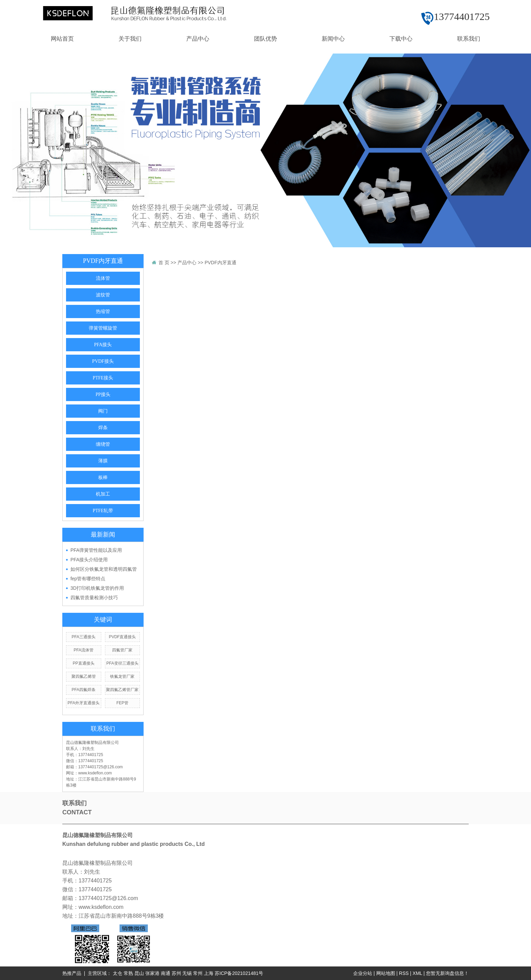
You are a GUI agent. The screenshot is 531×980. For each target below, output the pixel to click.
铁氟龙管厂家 (122, 676)
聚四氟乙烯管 (84, 676)
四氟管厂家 (122, 650)
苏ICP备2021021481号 (239, 973)
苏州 (176, 973)
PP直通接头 (84, 663)
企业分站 (363, 973)
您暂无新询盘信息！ (447, 973)
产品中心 (198, 39)
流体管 (103, 278)
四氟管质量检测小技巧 (94, 598)
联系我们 (469, 39)
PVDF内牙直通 (220, 263)
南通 (166, 973)
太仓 (118, 973)
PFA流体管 (83, 650)
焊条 (103, 428)
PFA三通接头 (83, 637)
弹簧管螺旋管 (103, 328)
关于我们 (130, 39)
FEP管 (122, 703)
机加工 (103, 494)
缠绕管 (103, 444)
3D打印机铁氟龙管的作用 (97, 588)
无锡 (187, 973)
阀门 (103, 411)
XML (417, 973)
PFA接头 (103, 345)
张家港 (152, 973)
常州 (198, 973)
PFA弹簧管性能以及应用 (96, 550)
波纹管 (103, 295)
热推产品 (72, 973)
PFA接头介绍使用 (89, 560)
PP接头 (103, 394)
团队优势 (265, 39)
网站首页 (62, 39)
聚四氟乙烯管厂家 (122, 690)
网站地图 (386, 973)
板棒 (103, 477)
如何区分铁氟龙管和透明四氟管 (104, 569)
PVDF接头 (103, 361)
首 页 (164, 263)
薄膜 (103, 461)
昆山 (139, 973)
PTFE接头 (103, 378)
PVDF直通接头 (122, 637)
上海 (209, 973)
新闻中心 (333, 39)
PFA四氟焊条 (83, 690)
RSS (404, 973)
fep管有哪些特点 (88, 579)
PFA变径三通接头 (122, 663)
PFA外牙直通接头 (83, 703)
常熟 (128, 973)
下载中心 (401, 39)
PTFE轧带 (103, 511)
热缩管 (103, 311)
